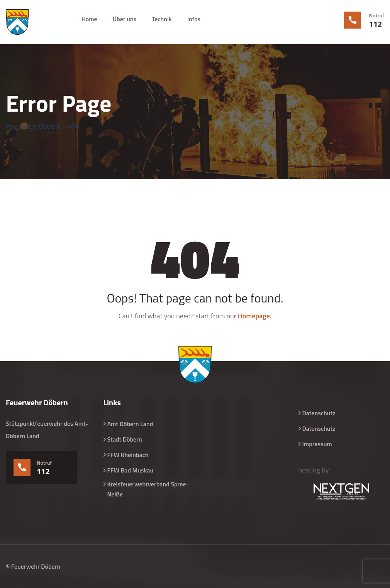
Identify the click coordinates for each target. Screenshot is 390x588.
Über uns (125, 19)
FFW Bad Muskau (131, 470)
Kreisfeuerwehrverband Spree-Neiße (148, 489)
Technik (162, 19)
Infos (194, 19)
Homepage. (255, 316)
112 (376, 24)
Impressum (317, 444)
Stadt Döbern (125, 439)
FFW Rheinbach (128, 455)
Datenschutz (319, 413)
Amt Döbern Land (130, 424)
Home (89, 19)
